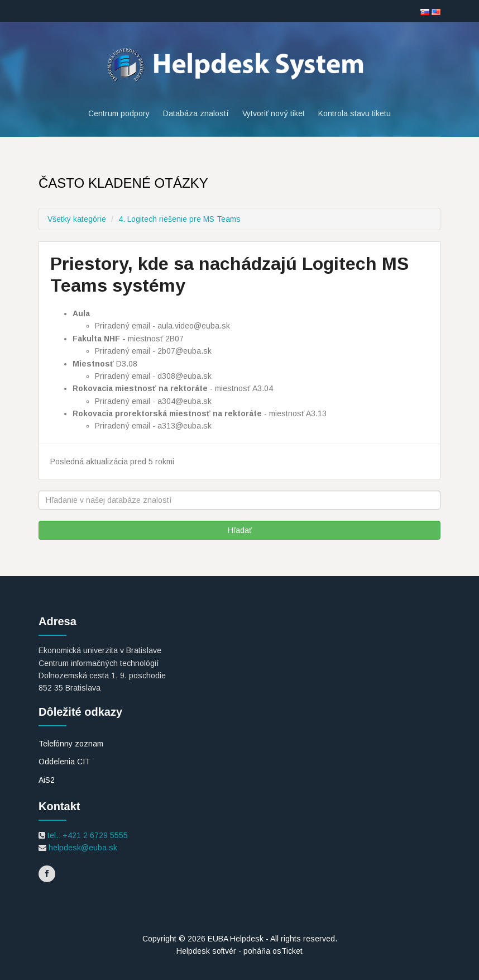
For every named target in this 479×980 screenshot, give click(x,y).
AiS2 (47, 780)
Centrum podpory (119, 113)
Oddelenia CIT (64, 762)
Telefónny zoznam (71, 744)
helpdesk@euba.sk (82, 848)
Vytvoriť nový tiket (274, 113)
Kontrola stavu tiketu (355, 113)
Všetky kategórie (77, 219)
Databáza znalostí (196, 113)
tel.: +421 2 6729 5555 (87, 835)
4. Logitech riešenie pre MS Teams (179, 219)
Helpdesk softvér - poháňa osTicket (239, 951)
